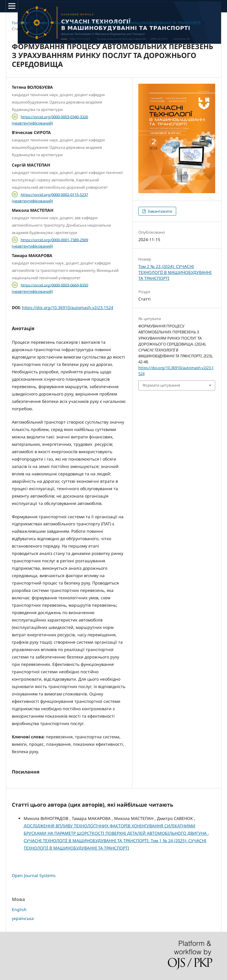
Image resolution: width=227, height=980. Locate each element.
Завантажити (159, 211)
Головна (20, 23)
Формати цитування (161, 385)
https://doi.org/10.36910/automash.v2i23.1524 (68, 307)
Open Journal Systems (34, 875)
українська (23, 918)
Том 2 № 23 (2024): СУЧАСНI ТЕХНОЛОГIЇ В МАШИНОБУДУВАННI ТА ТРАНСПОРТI (127, 23)
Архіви (41, 23)
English (19, 909)
